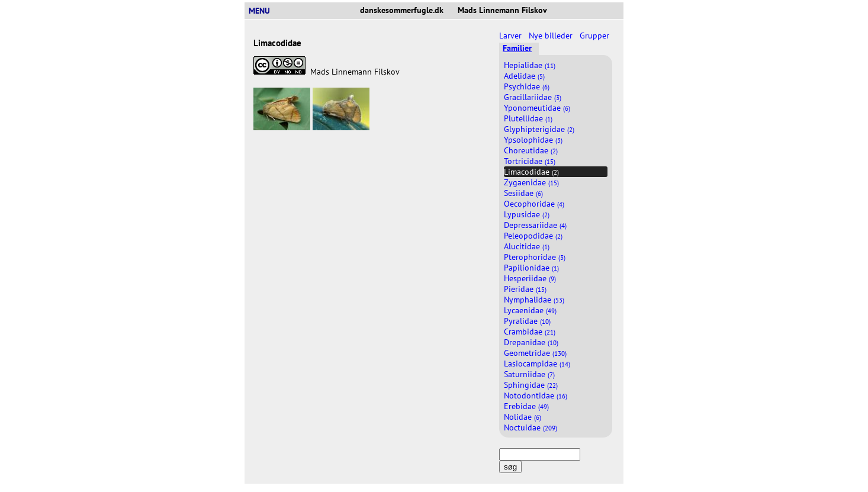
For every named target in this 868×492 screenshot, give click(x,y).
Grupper (596, 36)
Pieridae (525, 289)
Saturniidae (529, 374)
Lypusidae (527, 214)
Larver (512, 36)
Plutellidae (528, 118)
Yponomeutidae (537, 108)
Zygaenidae (531, 182)
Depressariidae (535, 225)
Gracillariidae (533, 97)
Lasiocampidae (537, 364)
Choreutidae (531, 150)
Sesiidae (523, 193)
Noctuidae (531, 427)
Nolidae (523, 417)
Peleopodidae (533, 236)
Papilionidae (531, 268)
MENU (264, 11)
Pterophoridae (535, 257)
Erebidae (526, 406)
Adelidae (524, 76)
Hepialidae (530, 65)
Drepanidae (531, 342)
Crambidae (530, 332)
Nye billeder (552, 36)
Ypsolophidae (533, 140)
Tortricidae (530, 161)
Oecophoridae (534, 204)
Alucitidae (527, 246)
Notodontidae (536, 395)
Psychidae (527, 86)
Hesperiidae (530, 278)
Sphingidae (531, 385)
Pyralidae (527, 321)
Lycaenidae (530, 310)
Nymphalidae (534, 300)
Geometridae (535, 353)
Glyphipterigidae (539, 129)
